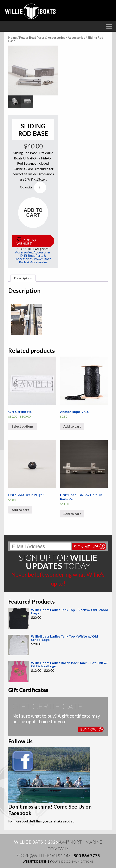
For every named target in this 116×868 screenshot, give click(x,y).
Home (12, 37)
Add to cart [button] (72, 426)
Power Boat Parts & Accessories (42, 37)
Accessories (76, 37)
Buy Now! (91, 729)
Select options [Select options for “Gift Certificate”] (23, 426)
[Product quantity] (40, 187)
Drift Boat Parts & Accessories (31, 257)
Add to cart (33, 213)
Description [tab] (23, 278)
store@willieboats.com (44, 855)
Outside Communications (73, 861)
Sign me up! (86, 547)
